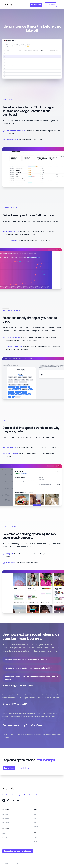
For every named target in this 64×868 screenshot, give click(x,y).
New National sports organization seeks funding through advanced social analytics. (32, 678)
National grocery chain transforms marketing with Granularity (28, 660)
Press (35, 822)
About (35, 814)
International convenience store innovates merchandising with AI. (30, 668)
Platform (5, 814)
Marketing (6, 818)
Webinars (5, 837)
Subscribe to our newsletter (18, 851)
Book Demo (51, 5)
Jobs (35, 818)
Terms (35, 841)
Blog (4, 833)
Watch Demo (36, 5)
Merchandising (7, 822)
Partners (36, 826)
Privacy (36, 837)
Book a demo (9, 768)
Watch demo (24, 768)
